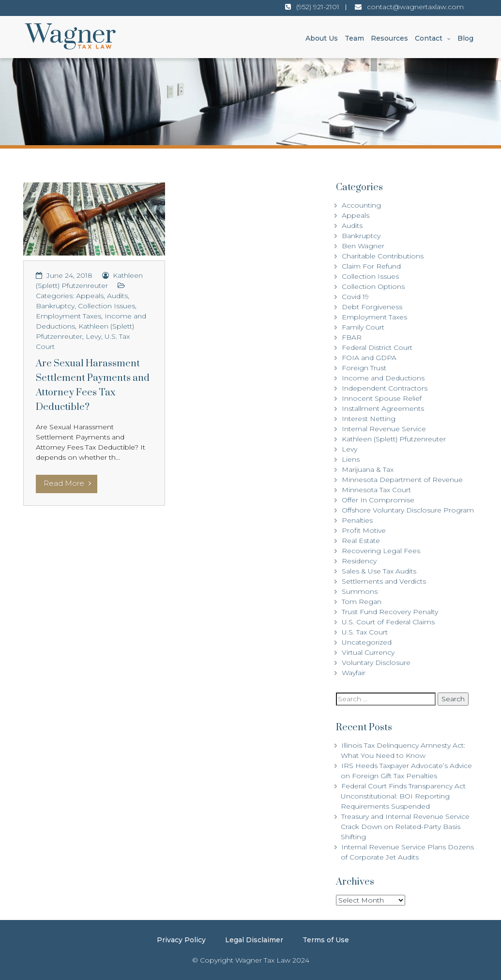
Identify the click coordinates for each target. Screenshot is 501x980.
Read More (67, 483)
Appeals (90, 296)
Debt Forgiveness (372, 307)
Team (354, 38)
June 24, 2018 (69, 275)
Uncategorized (367, 642)
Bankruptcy (55, 306)
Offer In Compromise (378, 500)
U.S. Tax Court (365, 632)
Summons (360, 591)
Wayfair (354, 673)
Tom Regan (362, 602)
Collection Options (373, 286)
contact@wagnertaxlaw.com (415, 7)
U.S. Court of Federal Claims (388, 622)
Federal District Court (377, 347)
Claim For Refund (371, 266)
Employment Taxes (68, 316)
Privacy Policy (181, 940)
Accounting (361, 205)
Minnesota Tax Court (376, 490)
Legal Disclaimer (254, 940)
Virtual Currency (368, 652)
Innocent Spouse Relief (382, 398)
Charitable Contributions (383, 256)
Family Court (363, 327)
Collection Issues (106, 306)
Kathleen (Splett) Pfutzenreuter (394, 439)
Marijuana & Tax (368, 469)
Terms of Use (326, 940)
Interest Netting (369, 419)
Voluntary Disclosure (376, 663)
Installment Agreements (383, 408)
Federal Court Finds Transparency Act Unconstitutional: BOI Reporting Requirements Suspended (403, 796)
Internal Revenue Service (384, 429)
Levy (93, 336)
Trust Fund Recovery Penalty (390, 612)
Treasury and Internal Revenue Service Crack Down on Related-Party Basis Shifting (405, 827)
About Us (322, 38)
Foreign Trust (364, 368)
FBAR (352, 337)
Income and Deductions (383, 378)
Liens (351, 459)
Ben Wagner (363, 246)
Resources (389, 38)
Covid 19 (355, 297)
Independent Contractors (385, 388)
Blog (465, 38)
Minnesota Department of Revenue (402, 480)
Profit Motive (364, 530)
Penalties (357, 520)
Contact (429, 38)
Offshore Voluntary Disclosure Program (408, 510)
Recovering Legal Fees (381, 551)
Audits (117, 296)
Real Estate (361, 541)
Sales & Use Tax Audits (379, 571)
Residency (359, 561)
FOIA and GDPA (369, 358)
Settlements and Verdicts (384, 581)
